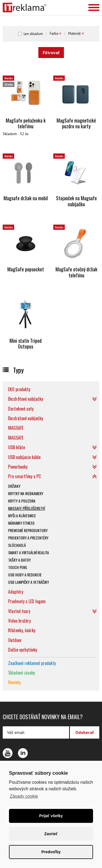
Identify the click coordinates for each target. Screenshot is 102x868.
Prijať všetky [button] (51, 816)
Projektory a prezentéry (28, 538)
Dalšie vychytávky (23, 650)
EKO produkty (19, 389)
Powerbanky (18, 467)
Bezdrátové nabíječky (26, 418)
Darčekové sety (21, 409)
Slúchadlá (17, 545)
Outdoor (15, 640)
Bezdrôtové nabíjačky (26, 399)
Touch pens (18, 567)
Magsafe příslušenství (27, 508)
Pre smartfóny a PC (24, 476)
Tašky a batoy (19, 560)
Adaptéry (16, 592)
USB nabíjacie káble (24, 457)
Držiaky (14, 486)
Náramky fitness (21, 523)
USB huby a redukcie (25, 575)
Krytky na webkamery (26, 493)
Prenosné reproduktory (28, 530)
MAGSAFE (16, 428)
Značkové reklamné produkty (32, 663)
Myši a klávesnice (22, 516)
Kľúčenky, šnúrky (22, 630)
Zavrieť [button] (51, 834)
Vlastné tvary (19, 611)
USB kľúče (17, 447)
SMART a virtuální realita (29, 552)
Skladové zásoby (21, 673)
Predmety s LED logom (27, 601)
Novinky (14, 682)
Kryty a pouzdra (22, 501)
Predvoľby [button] (51, 852)
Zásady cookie (24, 796)
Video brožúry (19, 621)
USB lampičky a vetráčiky (29, 582)
